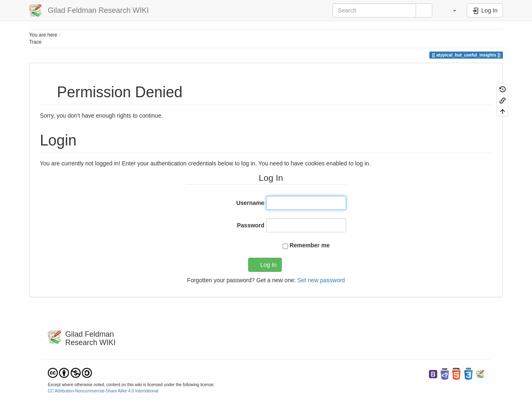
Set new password (321, 280)
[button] (451, 10)
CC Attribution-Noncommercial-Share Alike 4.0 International (103, 391)
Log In (268, 265)
